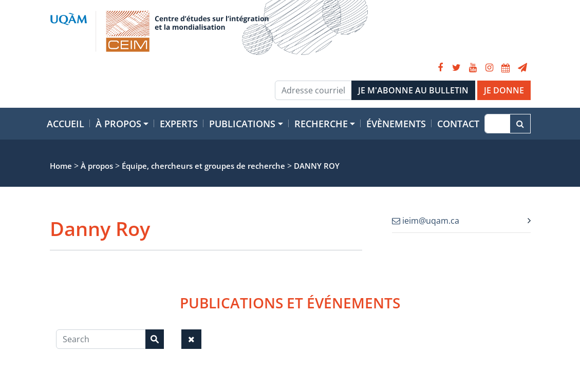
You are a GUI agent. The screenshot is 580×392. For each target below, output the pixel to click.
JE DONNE (504, 90)
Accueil (66, 124)
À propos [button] (118, 124)
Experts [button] (179, 124)
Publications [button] (242, 124)
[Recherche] (497, 124)
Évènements (396, 124)
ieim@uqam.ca (426, 221)
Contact (458, 124)
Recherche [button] (321, 124)
